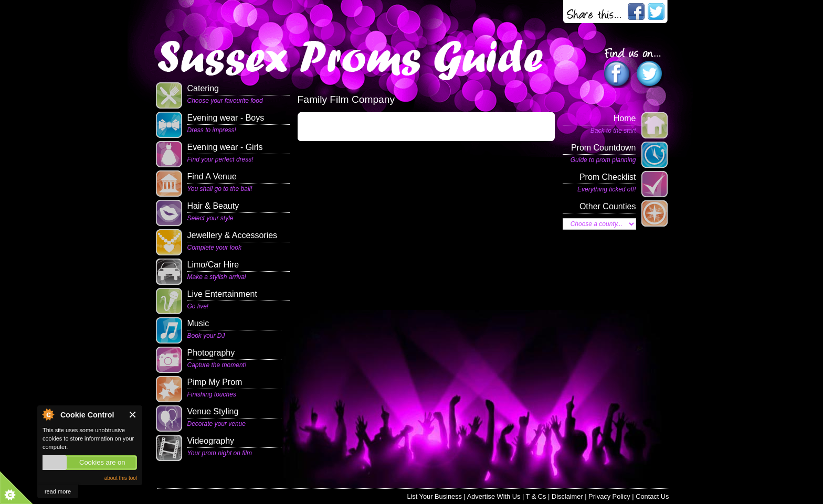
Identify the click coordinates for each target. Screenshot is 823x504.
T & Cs (536, 496)
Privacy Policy (609, 496)
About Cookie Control (48, 414)
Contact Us (652, 496)
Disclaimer (567, 496)
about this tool (121, 478)
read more (58, 491)
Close (133, 415)
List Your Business (434, 496)
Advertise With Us (494, 496)
